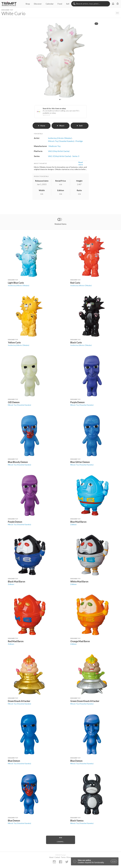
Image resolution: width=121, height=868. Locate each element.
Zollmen (73, 524)
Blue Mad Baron (78, 522)
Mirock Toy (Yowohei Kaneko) (19, 405)
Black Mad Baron (17, 582)
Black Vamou (77, 821)
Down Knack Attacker (19, 701)
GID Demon (14, 402)
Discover (38, 4)
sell (80, 126)
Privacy (69, 857)
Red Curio (75, 283)
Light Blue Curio (16, 283)
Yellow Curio (14, 342)
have (41, 126)
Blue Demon (14, 761)
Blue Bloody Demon (18, 462)
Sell (68, 4)
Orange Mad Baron (80, 641)
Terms (63, 857)
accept (114, 861)
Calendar (50, 4)
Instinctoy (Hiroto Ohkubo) (19, 285)
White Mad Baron (79, 582)
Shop (28, 4)
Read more (81, 163)
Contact (57, 857)
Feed (60, 4)
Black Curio (76, 342)
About (51, 857)
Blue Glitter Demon (80, 462)
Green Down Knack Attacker (85, 701)
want (61, 126)
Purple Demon (77, 402)
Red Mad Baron (16, 641)
